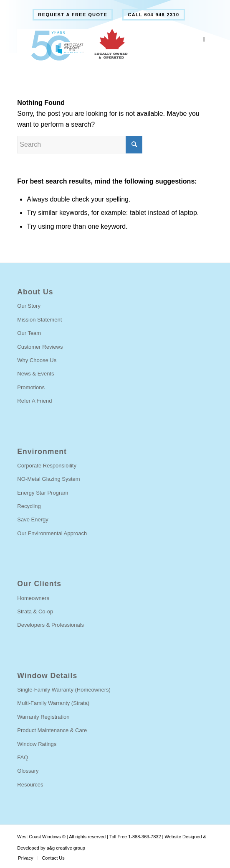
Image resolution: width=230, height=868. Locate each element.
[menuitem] (73, 15)
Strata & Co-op (35, 611)
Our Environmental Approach (52, 533)
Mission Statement (39, 320)
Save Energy (33, 520)
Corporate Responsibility (47, 466)
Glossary (28, 771)
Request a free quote (73, 15)
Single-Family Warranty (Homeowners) (64, 690)
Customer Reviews (40, 347)
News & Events (35, 374)
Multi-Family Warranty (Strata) (53, 703)
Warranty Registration (43, 717)
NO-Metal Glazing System (48, 479)
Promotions (31, 387)
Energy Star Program (43, 493)
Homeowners (33, 598)
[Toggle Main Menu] (204, 40)
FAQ (23, 757)
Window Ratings (37, 744)
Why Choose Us (37, 360)
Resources (30, 785)
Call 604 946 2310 (153, 15)
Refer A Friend (34, 401)
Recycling (29, 506)
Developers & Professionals (51, 625)
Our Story (29, 306)
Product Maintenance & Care (52, 730)
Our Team (29, 333)
